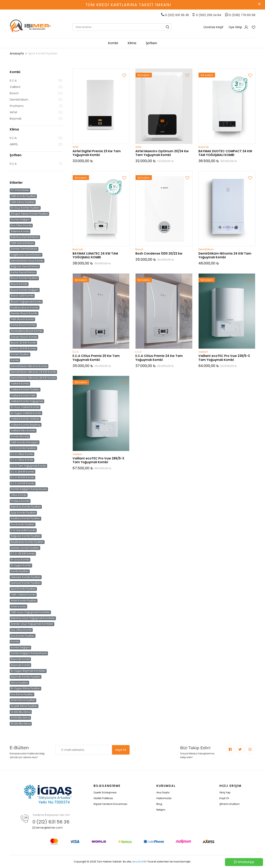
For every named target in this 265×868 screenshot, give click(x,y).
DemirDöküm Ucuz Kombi (27, 260)
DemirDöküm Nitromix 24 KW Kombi (33, 372)
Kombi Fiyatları (20, 354)
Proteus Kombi (20, 501)
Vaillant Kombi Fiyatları (25, 390)
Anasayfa (17, 53)
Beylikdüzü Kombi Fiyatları (27, 542)
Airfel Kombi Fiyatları (24, 601)
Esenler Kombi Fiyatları (25, 548)
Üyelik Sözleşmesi (105, 792)
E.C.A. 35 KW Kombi (23, 554)
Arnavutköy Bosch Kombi (27, 331)
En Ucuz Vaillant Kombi (25, 407)
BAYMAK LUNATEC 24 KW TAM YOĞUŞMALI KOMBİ (95, 255)
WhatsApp (244, 862)
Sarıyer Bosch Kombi (24, 337)
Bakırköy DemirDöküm (25, 237)
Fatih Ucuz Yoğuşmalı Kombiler (30, 612)
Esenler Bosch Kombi (24, 313)
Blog (159, 804)
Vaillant (15, 87)
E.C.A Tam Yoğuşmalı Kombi (28, 466)
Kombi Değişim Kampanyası (29, 489)
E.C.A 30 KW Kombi (22, 477)
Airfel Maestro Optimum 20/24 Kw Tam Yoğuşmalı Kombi (162, 153)
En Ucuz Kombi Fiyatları (25, 208)
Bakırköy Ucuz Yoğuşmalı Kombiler (33, 618)
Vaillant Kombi (20, 384)
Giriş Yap (225, 792)
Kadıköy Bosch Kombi (25, 307)
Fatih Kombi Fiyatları (23, 196)
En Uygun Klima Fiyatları (25, 688)
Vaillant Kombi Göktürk (25, 419)
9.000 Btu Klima (20, 718)
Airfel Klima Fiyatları (23, 700)
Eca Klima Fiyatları (22, 694)
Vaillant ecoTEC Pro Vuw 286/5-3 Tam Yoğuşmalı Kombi (98, 460)
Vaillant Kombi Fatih (23, 395)
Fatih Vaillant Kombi (23, 595)
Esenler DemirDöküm (24, 249)
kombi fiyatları (20, 571)
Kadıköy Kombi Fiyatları (25, 518)
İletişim (161, 810)
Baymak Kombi (20, 665)
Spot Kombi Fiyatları (23, 589)
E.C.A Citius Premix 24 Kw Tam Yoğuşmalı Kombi (159, 358)
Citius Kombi (19, 495)
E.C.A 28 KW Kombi (22, 472)
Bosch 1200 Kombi (22, 296)
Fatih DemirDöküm (22, 243)
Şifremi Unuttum (230, 804)
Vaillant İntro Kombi (23, 431)
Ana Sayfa (163, 792)
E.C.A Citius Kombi (22, 454)
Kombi (113, 43)
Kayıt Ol (121, 750)
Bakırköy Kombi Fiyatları (26, 507)
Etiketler (16, 183)
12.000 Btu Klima (21, 712)
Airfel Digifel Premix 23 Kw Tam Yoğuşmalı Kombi (97, 153)
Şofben (151, 43)
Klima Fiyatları (19, 683)
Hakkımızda (164, 798)
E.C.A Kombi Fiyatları (23, 448)
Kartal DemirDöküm (23, 272)
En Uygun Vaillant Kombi (26, 413)
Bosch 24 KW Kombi (23, 349)
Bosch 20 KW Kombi (23, 343)
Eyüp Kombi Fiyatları (23, 513)
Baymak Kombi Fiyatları (26, 677)
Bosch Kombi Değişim (25, 290)
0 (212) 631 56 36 (51, 822)
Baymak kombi (20, 659)
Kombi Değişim (20, 220)
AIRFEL (14, 144)
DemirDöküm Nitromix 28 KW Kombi (33, 378)
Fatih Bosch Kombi (22, 319)
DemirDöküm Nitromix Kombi (29, 366)
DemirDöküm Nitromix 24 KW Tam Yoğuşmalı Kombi (225, 255)
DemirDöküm (19, 99)
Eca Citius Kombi (21, 225)
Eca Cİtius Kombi (21, 630)
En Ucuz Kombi (20, 560)
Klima (132, 43)
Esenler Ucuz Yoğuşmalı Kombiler (32, 624)
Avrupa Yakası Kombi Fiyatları (29, 214)
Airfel (13, 112)
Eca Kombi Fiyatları (23, 524)
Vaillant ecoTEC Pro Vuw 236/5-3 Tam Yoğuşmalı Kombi (224, 358)
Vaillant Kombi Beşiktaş (26, 425)
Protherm (17, 106)
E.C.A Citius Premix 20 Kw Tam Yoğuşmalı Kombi (96, 358)
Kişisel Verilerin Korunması (110, 804)
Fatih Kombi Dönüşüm (25, 442)
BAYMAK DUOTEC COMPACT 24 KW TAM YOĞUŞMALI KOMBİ (225, 153)
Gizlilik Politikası (103, 798)
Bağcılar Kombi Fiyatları (26, 536)
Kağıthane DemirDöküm (26, 255)
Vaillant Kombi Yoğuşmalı (27, 401)
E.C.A (13, 80)
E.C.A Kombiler (20, 190)
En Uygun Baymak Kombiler (28, 671)
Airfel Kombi (18, 606)
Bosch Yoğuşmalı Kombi (26, 302)
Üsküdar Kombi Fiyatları (26, 577)
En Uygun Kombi (21, 565)
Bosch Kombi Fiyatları (24, 278)
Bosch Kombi (19, 284)
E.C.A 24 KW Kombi (23, 483)
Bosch (14, 93)
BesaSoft (138, 862)
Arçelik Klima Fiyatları (24, 706)
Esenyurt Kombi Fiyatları (26, 583)
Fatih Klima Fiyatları (23, 202)
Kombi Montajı (20, 436)
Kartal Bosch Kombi (23, 325)
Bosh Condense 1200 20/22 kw (159, 253)
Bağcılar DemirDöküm (25, 266)
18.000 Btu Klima (21, 724)
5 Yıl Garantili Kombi (23, 530)
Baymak (16, 118)
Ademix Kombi (20, 231)
